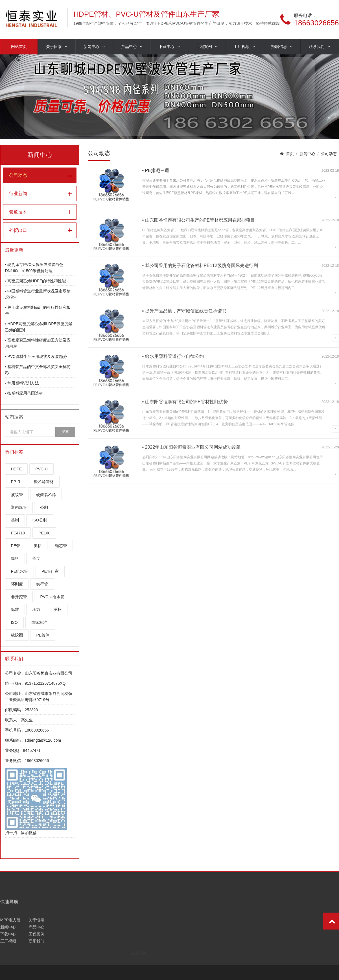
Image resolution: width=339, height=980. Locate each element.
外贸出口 (18, 230)
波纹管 (17, 495)
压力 (36, 609)
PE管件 (43, 635)
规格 (15, 558)
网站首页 (19, 47)
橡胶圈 (17, 635)
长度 (36, 558)
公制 (44, 507)
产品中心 (132, 47)
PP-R (16, 482)
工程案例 (207, 47)
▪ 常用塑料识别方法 (22, 383)
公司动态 (18, 175)
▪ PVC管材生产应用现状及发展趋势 (36, 356)
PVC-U (41, 469)
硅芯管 (61, 546)
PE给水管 (20, 571)
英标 (58, 609)
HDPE (17, 469)
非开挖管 (19, 597)
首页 (290, 154)
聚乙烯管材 (44, 482)
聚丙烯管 (19, 507)
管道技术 (18, 212)
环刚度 (17, 584)
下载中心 (169, 47)
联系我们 (319, 47)
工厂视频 (244, 47)
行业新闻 (18, 194)
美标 (38, 546)
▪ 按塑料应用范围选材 (24, 393)
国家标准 (39, 622)
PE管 (16, 546)
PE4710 (18, 533)
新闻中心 (94, 47)
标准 (15, 609)
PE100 (44, 533)
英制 (15, 520)
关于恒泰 (57, 47)
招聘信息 (282, 47)
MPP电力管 (10, 946)
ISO (14, 622)
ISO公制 (40, 520)
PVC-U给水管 (52, 597)
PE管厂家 (50, 571)
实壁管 (42, 584)
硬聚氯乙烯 (46, 495)
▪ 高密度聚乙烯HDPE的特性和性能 (36, 281)
